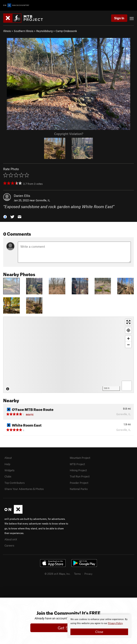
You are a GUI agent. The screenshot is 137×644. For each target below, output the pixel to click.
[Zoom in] (128, 339)
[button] (5, 216)
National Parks (79, 489)
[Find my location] (128, 330)
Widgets (9, 470)
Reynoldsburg (44, 31)
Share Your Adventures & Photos (24, 489)
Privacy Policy (115, 623)
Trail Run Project (80, 476)
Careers (9, 545)
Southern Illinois (24, 31)
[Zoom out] (128, 345)
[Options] (127, 386)
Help (7, 464)
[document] (99, 626)
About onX (11, 539)
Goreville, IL (43, 200)
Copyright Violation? (69, 134)
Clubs (8, 476)
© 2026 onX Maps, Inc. (57, 574)
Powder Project (79, 483)
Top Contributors (15, 483)
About (8, 458)
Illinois (7, 31)
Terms (77, 574)
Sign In (119, 18)
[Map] (68, 355)
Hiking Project (78, 470)
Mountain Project (80, 458)
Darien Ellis (22, 196)
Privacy (88, 574)
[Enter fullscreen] (128, 322)
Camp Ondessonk (66, 31)
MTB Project (77, 464)
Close (99, 632)
